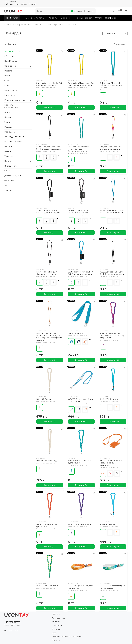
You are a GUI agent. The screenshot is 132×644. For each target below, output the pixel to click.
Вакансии (56, 640)
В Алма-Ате (77, 11)
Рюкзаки (9, 127)
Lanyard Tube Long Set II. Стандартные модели (111, 148)
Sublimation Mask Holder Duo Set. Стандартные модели (81, 84)
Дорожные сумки (13, 176)
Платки (8, 76)
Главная (8, 25)
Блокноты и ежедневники (11, 106)
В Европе (89, 11)
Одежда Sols (10, 66)
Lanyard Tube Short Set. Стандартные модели (79, 212)
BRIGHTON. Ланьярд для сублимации (80, 462)
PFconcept (9, 56)
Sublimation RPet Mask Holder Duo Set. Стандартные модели (78, 149)
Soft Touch (9, 190)
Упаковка (9, 156)
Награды (9, 146)
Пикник (8, 151)
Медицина (10, 132)
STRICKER (39, 25)
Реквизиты (56, 629)
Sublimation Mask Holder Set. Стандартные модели (49, 84)
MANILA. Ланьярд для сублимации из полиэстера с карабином (113, 336)
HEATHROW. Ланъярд (46, 461)
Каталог (12, 18)
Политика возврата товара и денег (67, 637)
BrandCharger (11, 61)
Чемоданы (9, 181)
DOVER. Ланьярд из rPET (48, 586)
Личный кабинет (84, 18)
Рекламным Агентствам (34, 18)
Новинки (9, 112)
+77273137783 (10, 2)
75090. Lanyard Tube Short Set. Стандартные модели (48, 212)
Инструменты (11, 166)
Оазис (7, 81)
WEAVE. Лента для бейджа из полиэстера (80, 400)
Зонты (7, 122)
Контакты (53, 18)
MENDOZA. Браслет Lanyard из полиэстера (113, 587)
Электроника (10, 90)
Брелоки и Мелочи (13, 142)
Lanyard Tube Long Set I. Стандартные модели (47, 273)
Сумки (7, 171)
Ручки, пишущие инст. (15, 100)
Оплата (98, 18)
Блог (54, 633)
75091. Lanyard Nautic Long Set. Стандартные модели (112, 212)
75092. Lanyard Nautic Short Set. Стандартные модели (81, 273)
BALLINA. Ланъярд (45, 399)
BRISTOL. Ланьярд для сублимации (47, 525)
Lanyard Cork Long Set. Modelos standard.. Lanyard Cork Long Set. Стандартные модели (49, 337)
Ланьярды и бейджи (14, 137)
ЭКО (6, 185)
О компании (66, 18)
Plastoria (8, 71)
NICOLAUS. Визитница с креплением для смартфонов (111, 463)
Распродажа (10, 95)
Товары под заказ (23, 25)
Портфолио (111, 18)
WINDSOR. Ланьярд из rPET (81, 524)
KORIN (7, 85)
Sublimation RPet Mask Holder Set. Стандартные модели (111, 85)
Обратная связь (58, 618)
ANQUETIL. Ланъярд (109, 399)
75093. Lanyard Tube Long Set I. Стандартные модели (112, 273)
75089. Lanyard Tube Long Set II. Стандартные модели (49, 148)
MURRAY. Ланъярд (108, 524)
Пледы (8, 117)
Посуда (8, 161)
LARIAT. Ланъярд (76, 333)
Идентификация (55, 25)
